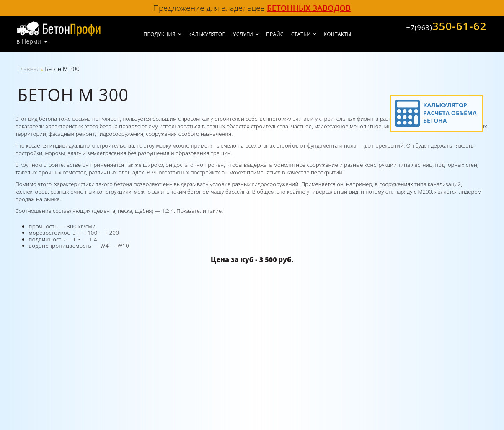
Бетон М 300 (62, 69)
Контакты (338, 34)
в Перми (29, 41)
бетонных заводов (309, 8)
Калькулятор (207, 34)
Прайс (275, 34)
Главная (29, 69)
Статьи (301, 34)
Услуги (243, 34)
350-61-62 (446, 26)
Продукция (159, 34)
